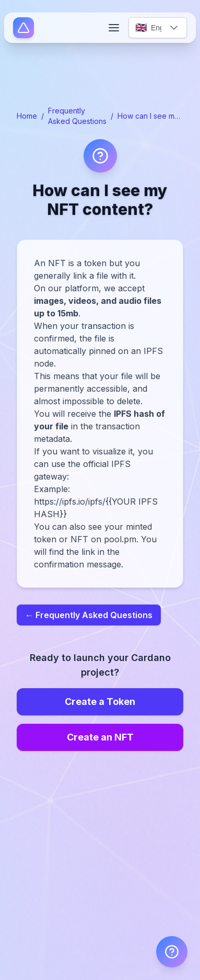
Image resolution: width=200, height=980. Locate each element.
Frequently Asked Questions (77, 116)
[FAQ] (172, 952)
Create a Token (100, 702)
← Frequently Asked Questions (89, 615)
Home (27, 116)
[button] (174, 28)
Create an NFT (100, 737)
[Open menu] (114, 28)
